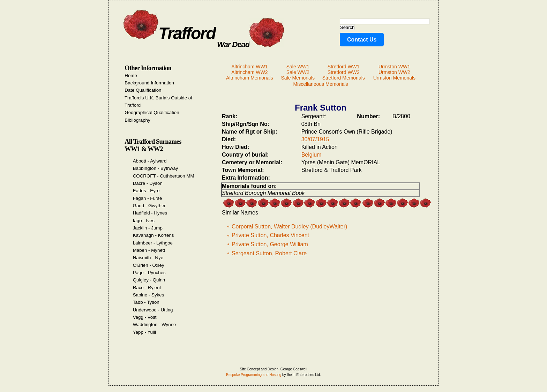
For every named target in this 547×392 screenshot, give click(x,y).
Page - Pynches (149, 273)
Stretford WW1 (344, 67)
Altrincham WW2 (249, 72)
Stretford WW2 (344, 72)
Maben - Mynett (149, 250)
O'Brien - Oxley (149, 265)
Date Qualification (143, 90)
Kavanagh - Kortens (153, 235)
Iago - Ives (144, 221)
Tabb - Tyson (146, 302)
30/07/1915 (315, 139)
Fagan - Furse (148, 198)
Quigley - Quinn (149, 280)
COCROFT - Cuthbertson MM (164, 176)
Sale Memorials (298, 78)
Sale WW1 (298, 67)
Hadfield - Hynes (150, 213)
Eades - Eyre (146, 191)
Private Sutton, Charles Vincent (270, 235)
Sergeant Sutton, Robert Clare (269, 253)
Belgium (312, 155)
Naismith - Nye (148, 258)
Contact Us (362, 40)
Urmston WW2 (394, 72)
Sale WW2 (298, 72)
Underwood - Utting (153, 310)
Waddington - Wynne (155, 325)
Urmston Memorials (394, 78)
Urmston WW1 (394, 67)
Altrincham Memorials (250, 78)
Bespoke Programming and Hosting (254, 375)
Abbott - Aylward (150, 161)
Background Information (149, 83)
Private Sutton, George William (270, 244)
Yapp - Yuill (144, 332)
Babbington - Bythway (156, 168)
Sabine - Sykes (149, 295)
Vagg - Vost (145, 317)
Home (131, 76)
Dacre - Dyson (148, 183)
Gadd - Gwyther (149, 206)
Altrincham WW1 (249, 67)
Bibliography (137, 120)
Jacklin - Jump (148, 228)
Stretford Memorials (344, 78)
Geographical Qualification (152, 112)
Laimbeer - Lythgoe (153, 243)
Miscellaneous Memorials (320, 84)
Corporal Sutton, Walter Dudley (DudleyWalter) (289, 227)
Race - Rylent (147, 288)
